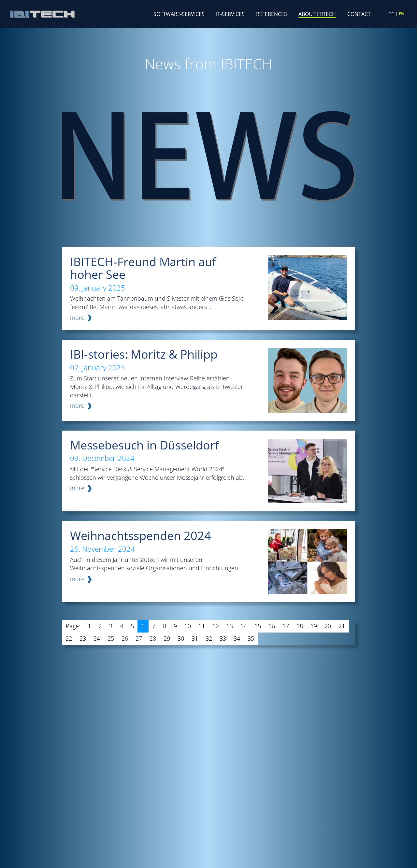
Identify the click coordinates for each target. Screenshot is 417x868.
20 (328, 626)
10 (188, 626)
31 (195, 638)
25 (111, 638)
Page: (73, 626)
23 (83, 638)
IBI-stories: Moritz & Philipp (144, 354)
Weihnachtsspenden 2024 (141, 536)
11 (202, 626)
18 (300, 626)
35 (251, 638)
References (272, 14)
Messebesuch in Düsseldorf (144, 445)
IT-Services (230, 14)
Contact (359, 14)
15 (258, 626)
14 (244, 626)
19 (314, 626)
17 (286, 626)
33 (223, 638)
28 (153, 638)
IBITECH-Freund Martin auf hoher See (143, 268)
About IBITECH (317, 14)
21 (342, 626)
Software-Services (179, 14)
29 (167, 638)
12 (216, 626)
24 (97, 638)
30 (181, 638)
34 (237, 638)
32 (209, 638)
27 (139, 638)
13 (230, 626)
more (77, 318)
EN (402, 14)
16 (272, 626)
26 (125, 638)
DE (391, 14)
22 (69, 638)
